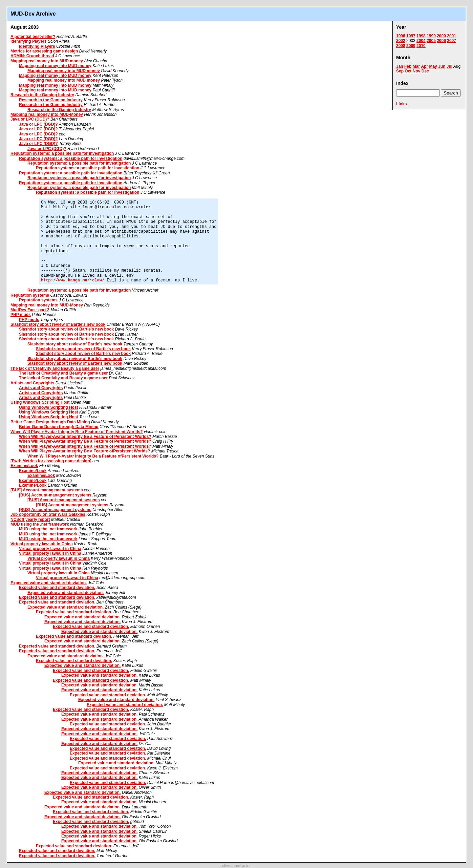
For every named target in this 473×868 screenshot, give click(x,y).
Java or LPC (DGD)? (30, 119)
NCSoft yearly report (30, 520)
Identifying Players (29, 41)
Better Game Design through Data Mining (50, 422)
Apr (424, 66)
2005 (431, 41)
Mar (416, 66)
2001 (451, 36)
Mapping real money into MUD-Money (47, 114)
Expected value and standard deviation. (49, 583)
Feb (408, 66)
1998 (421, 36)
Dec (425, 71)
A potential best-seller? (33, 37)
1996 (401, 36)
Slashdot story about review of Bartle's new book (58, 324)
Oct (408, 71)
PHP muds (21, 315)
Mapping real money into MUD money (47, 61)
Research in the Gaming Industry (42, 95)
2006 (441, 41)
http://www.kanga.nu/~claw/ (73, 280)
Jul (449, 66)
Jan (400, 66)
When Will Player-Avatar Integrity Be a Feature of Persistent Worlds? (77, 432)
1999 (431, 36)
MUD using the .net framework (40, 524)
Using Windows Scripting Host (40, 402)
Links (401, 104)
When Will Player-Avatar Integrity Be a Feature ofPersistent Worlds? (84, 451)
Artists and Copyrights (32, 383)
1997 (411, 36)
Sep (400, 71)
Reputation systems (30, 295)
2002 (401, 41)
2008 (401, 46)
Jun (442, 66)
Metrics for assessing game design (44, 51)
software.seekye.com (237, 866)
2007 (451, 41)
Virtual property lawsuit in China (42, 544)
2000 (441, 36)
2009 (411, 46)
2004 (421, 41)
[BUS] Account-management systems (47, 490)
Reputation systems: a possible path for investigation (62, 153)
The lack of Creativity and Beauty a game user (55, 368)
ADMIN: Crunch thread (32, 56)
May (433, 66)
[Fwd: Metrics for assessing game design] (51, 461)
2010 (421, 46)
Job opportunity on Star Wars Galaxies (48, 514)
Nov (417, 71)
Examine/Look (24, 466)
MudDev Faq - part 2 (30, 310)
